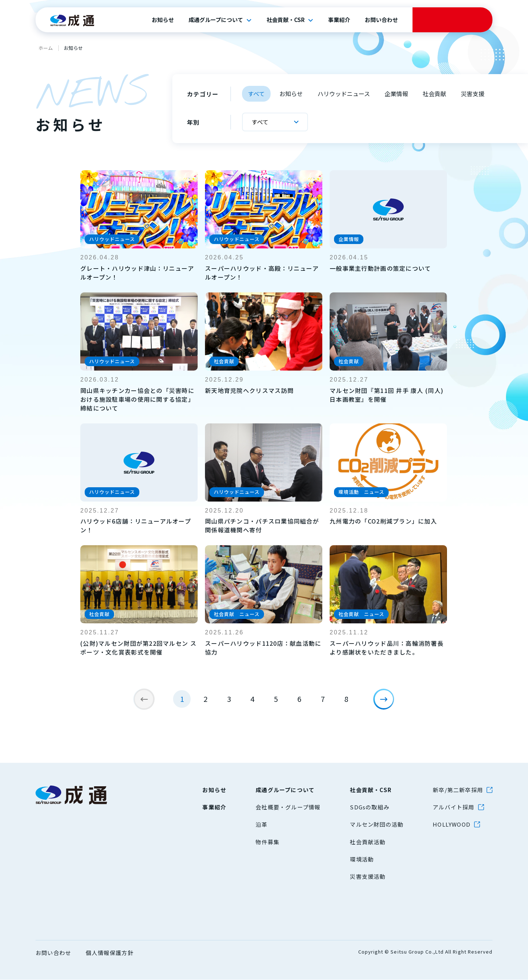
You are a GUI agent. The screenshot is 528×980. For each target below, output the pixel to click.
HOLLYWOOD (452, 825)
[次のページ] (387, 703)
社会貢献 (434, 94)
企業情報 (396, 94)
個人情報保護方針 (110, 953)
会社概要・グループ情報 (288, 807)
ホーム (46, 48)
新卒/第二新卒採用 (458, 790)
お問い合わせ (381, 20)
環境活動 (362, 859)
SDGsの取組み (370, 807)
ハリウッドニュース (344, 94)
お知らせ (163, 20)
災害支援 (473, 94)
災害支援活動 (368, 877)
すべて (256, 94)
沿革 (261, 825)
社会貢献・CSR (286, 20)
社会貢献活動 (368, 842)
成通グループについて (216, 20)
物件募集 (267, 842)
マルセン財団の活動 (377, 825)
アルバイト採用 (453, 807)
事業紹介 (339, 20)
